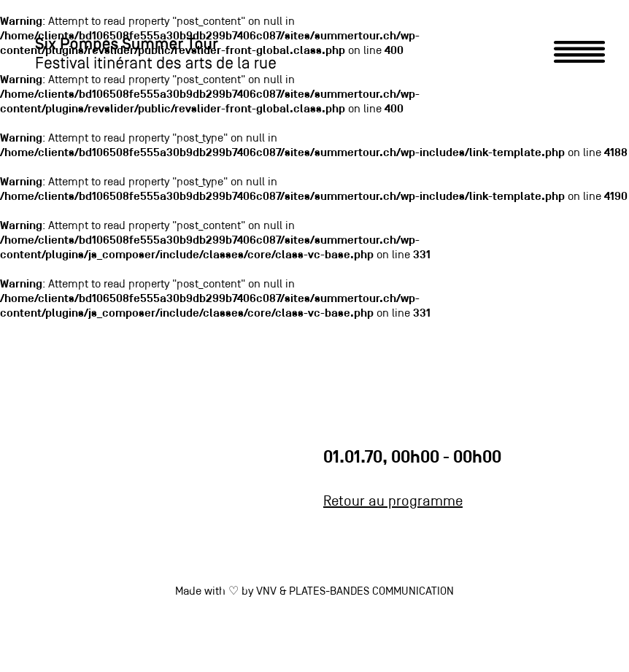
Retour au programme (393, 502)
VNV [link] (266, 592)
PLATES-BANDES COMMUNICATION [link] (371, 592)
